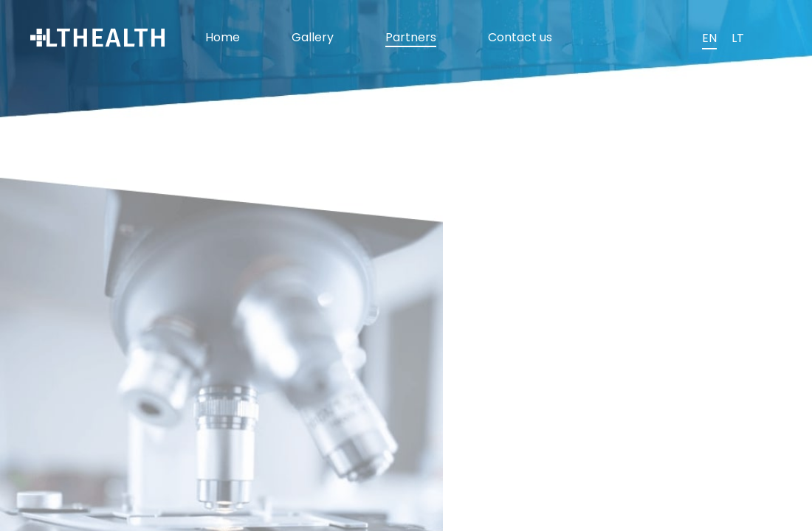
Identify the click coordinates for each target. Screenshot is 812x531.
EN (709, 38)
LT (738, 38)
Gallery (313, 37)
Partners (411, 37)
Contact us (520, 37)
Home (223, 37)
